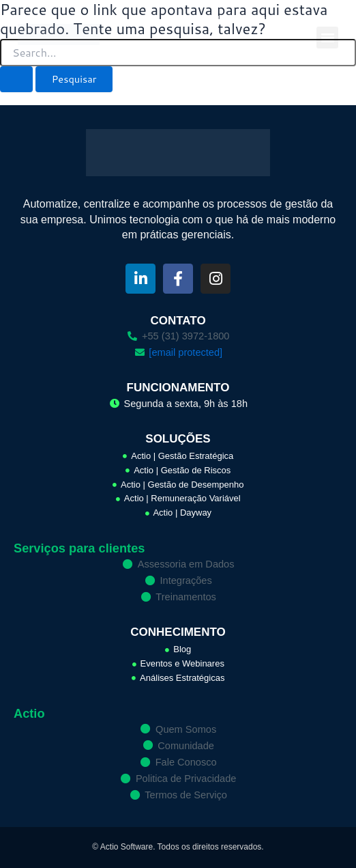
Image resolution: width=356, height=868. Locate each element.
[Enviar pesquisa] (16, 80)
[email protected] (186, 352)
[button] (327, 38)
